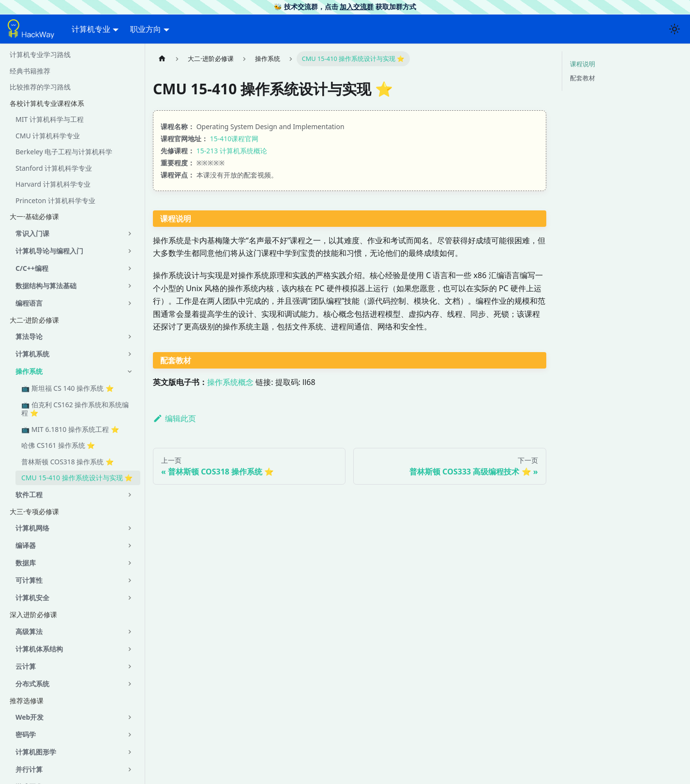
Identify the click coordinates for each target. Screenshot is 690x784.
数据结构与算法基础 (46, 286)
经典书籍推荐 (30, 71)
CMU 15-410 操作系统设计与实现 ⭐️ (77, 478)
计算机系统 (32, 354)
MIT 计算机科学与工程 (50, 119)
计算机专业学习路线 (40, 54)
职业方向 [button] (146, 29)
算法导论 (29, 336)
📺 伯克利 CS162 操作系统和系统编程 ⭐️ (75, 409)
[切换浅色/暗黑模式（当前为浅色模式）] (675, 29)
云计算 (26, 666)
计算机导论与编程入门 (49, 251)
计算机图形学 (36, 752)
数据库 (26, 563)
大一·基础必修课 (34, 216)
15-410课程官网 (234, 139)
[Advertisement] (350, 657)
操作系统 (29, 371)
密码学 (26, 734)
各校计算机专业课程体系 (47, 103)
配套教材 (583, 78)
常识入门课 (32, 233)
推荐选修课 (27, 701)
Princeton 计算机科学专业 (55, 200)
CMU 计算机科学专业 (48, 136)
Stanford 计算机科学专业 (54, 168)
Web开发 (30, 717)
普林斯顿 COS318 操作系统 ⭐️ (67, 462)
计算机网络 (32, 528)
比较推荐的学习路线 (40, 87)
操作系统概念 (230, 382)
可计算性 (29, 580)
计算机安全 (32, 598)
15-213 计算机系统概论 (232, 151)
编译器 (26, 545)
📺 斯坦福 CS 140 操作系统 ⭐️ (67, 388)
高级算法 (29, 631)
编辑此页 (174, 418)
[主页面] (162, 59)
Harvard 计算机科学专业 (53, 184)
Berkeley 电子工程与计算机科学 (64, 152)
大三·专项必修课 (34, 511)
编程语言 (29, 303)
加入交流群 (357, 7)
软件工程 (29, 495)
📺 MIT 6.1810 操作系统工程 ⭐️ (70, 429)
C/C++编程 (32, 268)
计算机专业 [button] (91, 29)
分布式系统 (32, 684)
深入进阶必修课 (33, 614)
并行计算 (29, 769)
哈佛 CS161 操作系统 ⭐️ (58, 445)
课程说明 (583, 64)
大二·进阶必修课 (34, 320)
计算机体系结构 (39, 649)
